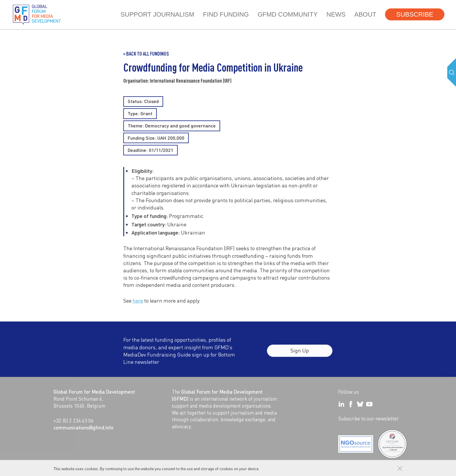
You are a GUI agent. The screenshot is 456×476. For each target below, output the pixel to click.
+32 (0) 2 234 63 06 (74, 420)
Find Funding (226, 14)
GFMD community (288, 14)
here (138, 300)
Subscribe (415, 14)
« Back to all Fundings (146, 54)
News (336, 14)
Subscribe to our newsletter (368, 418)
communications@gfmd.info (83, 427)
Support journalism (157, 14)
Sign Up (300, 354)
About (365, 14)
